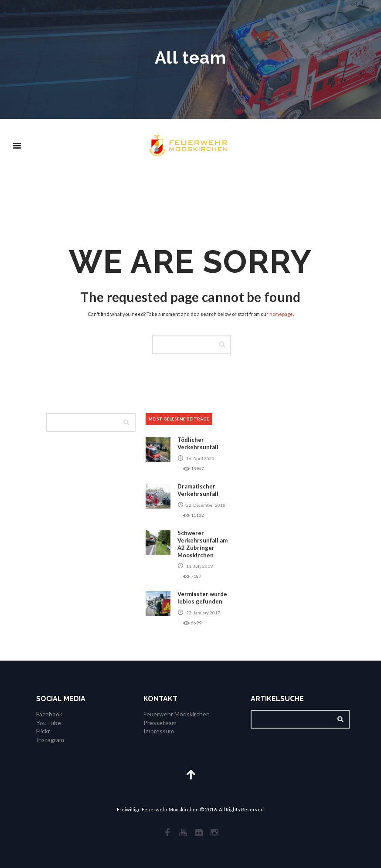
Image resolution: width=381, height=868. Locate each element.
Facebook (49, 714)
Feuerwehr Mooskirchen (177, 714)
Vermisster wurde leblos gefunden (202, 598)
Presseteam (160, 723)
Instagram (50, 740)
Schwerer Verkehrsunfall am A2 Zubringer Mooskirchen (202, 544)
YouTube (49, 723)
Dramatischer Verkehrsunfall (198, 490)
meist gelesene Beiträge (179, 419)
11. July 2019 (199, 566)
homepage (281, 314)
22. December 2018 (206, 505)
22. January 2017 (203, 613)
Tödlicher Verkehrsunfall (198, 443)
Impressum (159, 731)
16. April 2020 (200, 458)
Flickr (43, 731)
